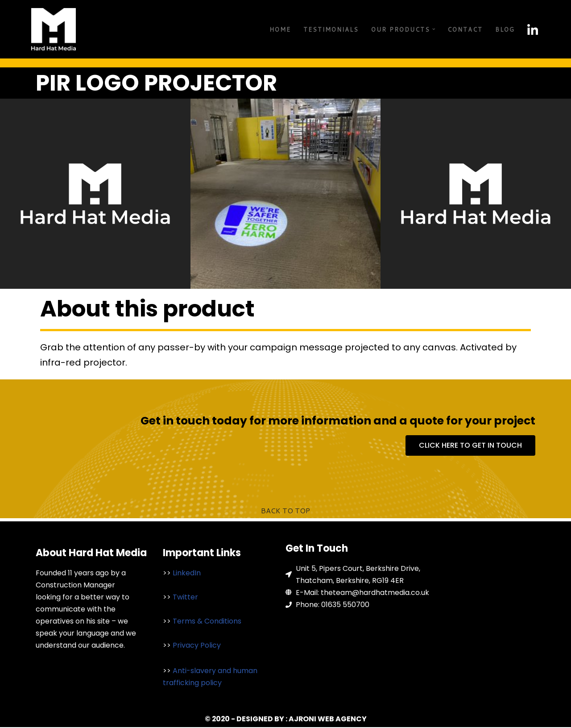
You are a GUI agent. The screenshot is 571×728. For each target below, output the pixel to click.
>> (168, 573)
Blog (505, 29)
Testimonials (331, 29)
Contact (465, 29)
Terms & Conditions (207, 622)
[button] (434, 29)
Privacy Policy (197, 646)
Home (280, 29)
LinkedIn (187, 573)
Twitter (184, 597)
